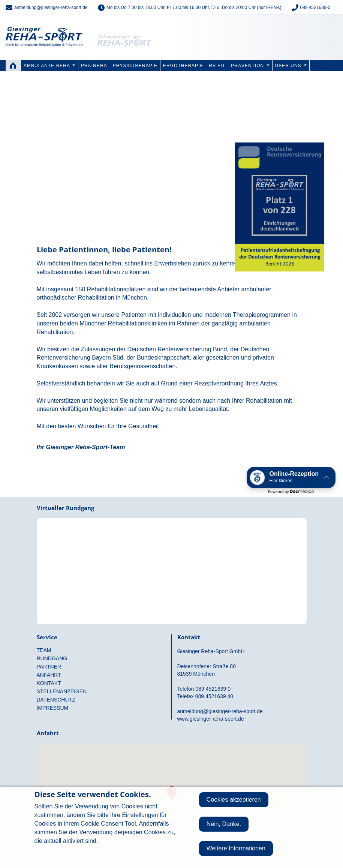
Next (335, 147)
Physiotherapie (135, 66)
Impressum (53, 708)
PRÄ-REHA (94, 66)
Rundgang (172, 565)
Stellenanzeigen (62, 691)
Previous (8, 147)
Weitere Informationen (236, 848)
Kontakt (49, 683)
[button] (291, 477)
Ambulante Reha (49, 66)
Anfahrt (49, 675)
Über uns (291, 66)
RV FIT (217, 66)
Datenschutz (56, 700)
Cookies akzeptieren (234, 800)
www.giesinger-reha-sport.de (211, 719)
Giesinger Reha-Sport (44, 30)
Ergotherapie (183, 66)
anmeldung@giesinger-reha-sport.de (51, 7)
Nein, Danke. (224, 824)
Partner (49, 667)
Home (13, 66)
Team (44, 650)
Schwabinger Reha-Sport (128, 30)
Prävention (250, 66)
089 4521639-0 (315, 7)
